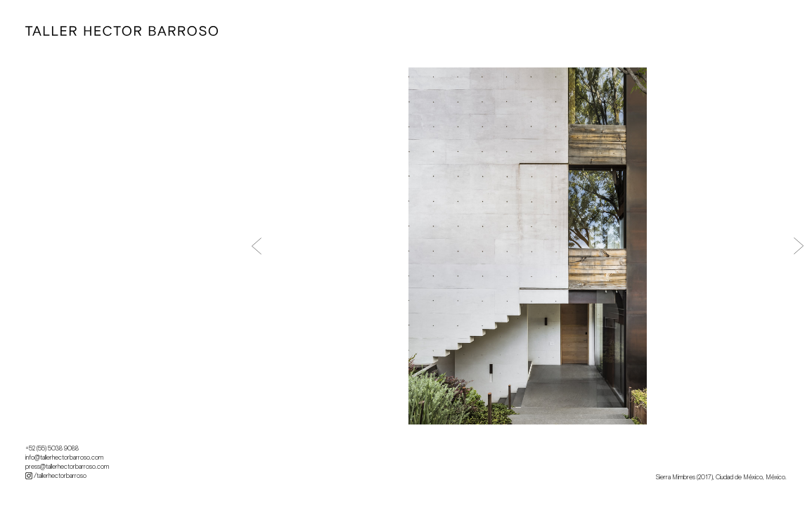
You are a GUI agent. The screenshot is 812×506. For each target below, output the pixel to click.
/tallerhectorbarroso (56, 476)
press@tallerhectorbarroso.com (67, 467)
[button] (257, 246)
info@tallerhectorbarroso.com (64, 458)
